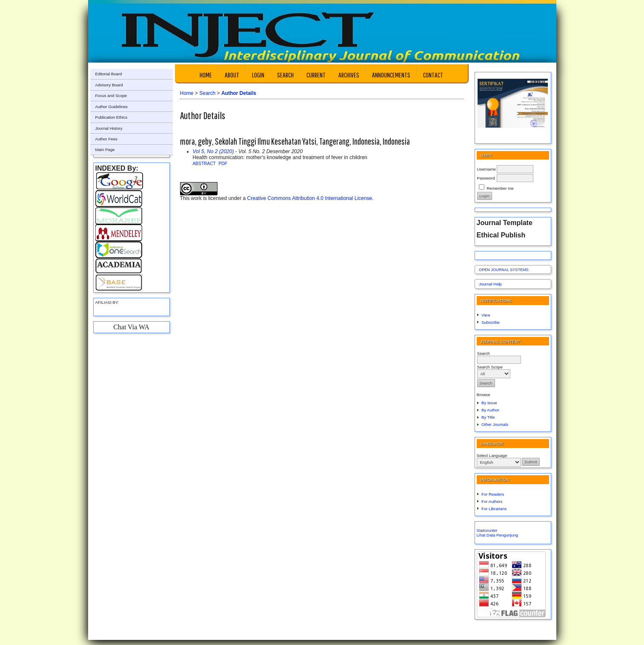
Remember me (500, 188)
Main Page (105, 150)
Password (486, 178)
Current (316, 75)
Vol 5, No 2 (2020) (213, 151)
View (486, 315)
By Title (488, 417)
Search (285, 75)
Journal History (109, 128)
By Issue (489, 403)
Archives (349, 75)
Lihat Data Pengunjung (498, 535)
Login (258, 75)
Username (487, 169)
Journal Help (490, 284)
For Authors (492, 501)
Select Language (492, 455)
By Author (490, 410)
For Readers (493, 494)
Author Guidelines (112, 107)
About (232, 75)
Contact (433, 75)
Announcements (391, 75)
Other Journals (495, 424)
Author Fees (106, 139)
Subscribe (491, 322)
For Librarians (494, 509)
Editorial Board (109, 74)
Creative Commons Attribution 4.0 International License (310, 198)
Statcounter (487, 530)
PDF (223, 164)
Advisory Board (109, 85)
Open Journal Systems (504, 270)
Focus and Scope (111, 96)
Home (206, 75)
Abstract (204, 164)
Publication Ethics (112, 117)
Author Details (239, 93)
